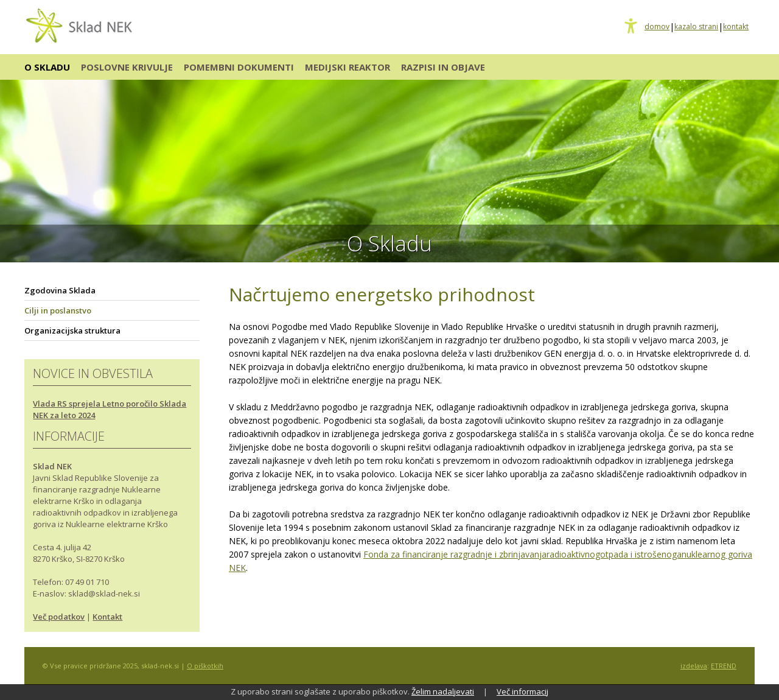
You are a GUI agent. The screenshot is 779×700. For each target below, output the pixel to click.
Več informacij (522, 691)
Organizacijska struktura (72, 331)
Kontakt (107, 617)
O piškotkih (205, 666)
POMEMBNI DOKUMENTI (239, 67)
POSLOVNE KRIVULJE (127, 67)
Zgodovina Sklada (60, 290)
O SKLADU (47, 67)
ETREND (724, 666)
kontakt (736, 27)
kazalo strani (696, 27)
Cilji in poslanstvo (58, 310)
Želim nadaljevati (443, 691)
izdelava (694, 666)
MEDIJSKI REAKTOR (348, 67)
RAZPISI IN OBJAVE (443, 67)
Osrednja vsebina (28, 7)
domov (657, 27)
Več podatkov (59, 617)
